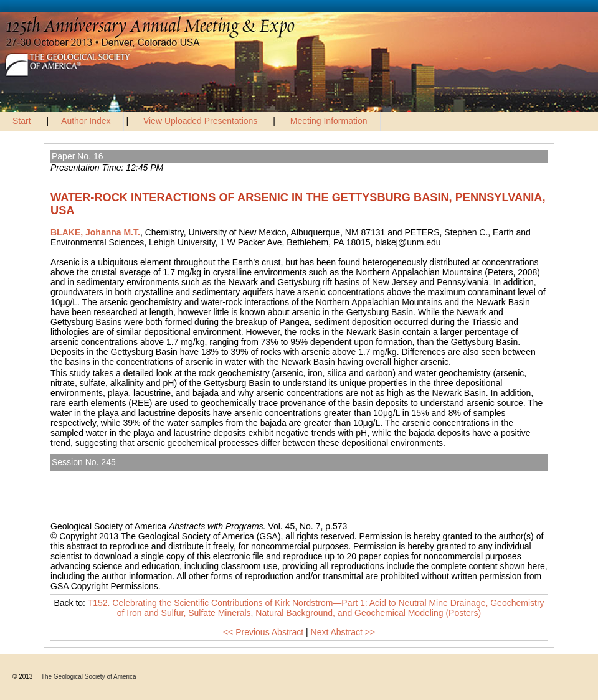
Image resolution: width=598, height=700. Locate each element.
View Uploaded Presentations (200, 121)
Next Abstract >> (343, 632)
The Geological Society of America (89, 677)
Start (22, 121)
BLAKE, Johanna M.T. (95, 232)
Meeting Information (329, 121)
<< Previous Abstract (263, 632)
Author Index (86, 121)
